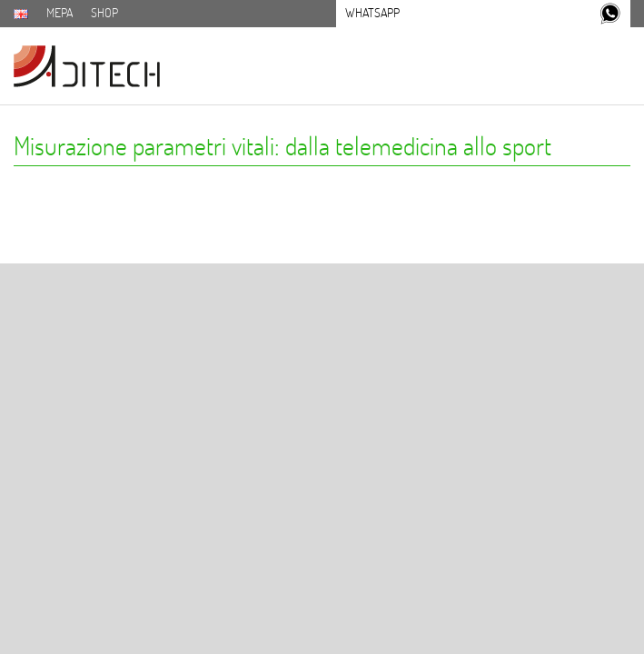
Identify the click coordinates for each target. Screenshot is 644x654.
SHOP (104, 13)
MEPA (59, 13)
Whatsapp (372, 13)
